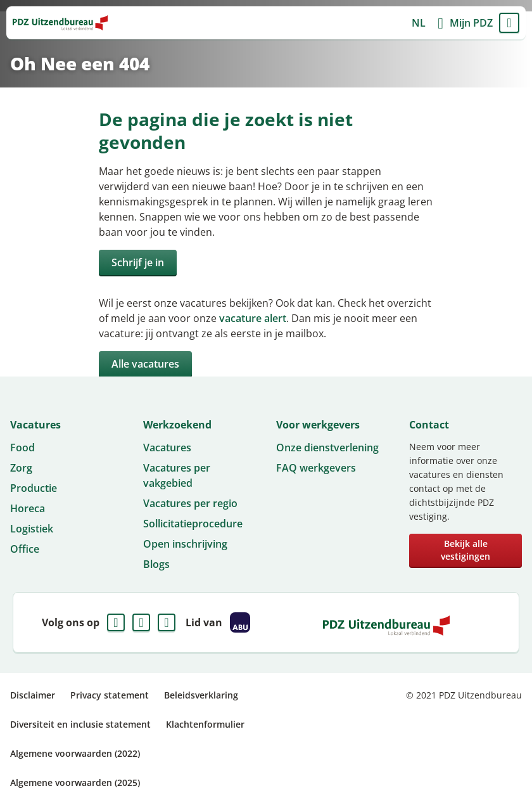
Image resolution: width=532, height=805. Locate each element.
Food (22, 448)
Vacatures (167, 448)
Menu (509, 23)
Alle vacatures (145, 364)
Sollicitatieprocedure (193, 524)
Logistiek (32, 529)
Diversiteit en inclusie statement (80, 724)
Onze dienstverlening (327, 448)
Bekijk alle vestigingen (465, 550)
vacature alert (253, 318)
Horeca (28, 508)
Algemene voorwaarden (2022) (75, 753)
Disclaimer (33, 695)
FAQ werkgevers (316, 468)
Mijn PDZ (471, 23)
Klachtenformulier (205, 724)
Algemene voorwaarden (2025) (75, 782)
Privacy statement (110, 695)
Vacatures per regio (190, 503)
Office (25, 549)
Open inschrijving (185, 544)
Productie (34, 488)
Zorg (21, 468)
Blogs (156, 564)
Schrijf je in (138, 262)
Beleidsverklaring (201, 695)
